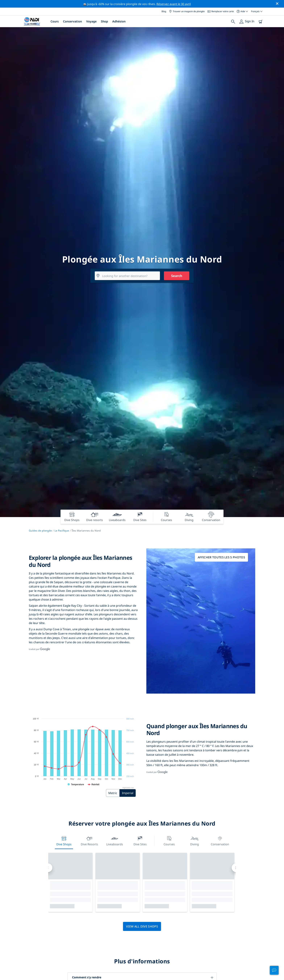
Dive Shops (64, 841)
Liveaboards (115, 841)
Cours (55, 21)
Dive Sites (140, 841)
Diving (195, 841)
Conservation (72, 21)
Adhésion (119, 21)
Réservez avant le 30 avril (174, 4)
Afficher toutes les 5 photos (221, 557)
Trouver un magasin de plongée (187, 11)
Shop (104, 21)
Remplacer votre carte (221, 11)
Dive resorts (89, 841)
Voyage (91, 21)
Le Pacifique (62, 531)
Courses (169, 841)
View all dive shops (142, 926)
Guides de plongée (40, 531)
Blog (164, 11)
